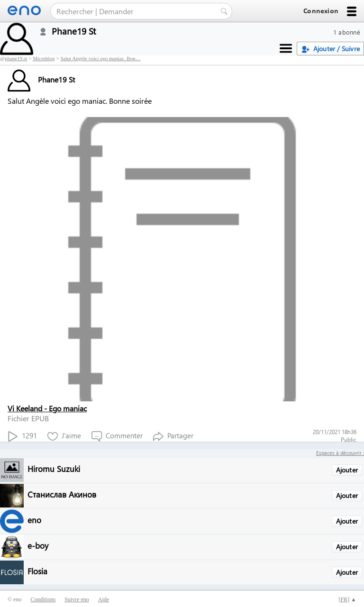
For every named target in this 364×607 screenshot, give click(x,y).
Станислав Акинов (62, 494)
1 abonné (347, 32)
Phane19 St (41, 79)
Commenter (117, 436)
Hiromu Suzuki (54, 468)
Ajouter (347, 470)
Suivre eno (77, 599)
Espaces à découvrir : (340, 453)
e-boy (38, 545)
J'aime (64, 436)
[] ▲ (347, 599)
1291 (22, 436)
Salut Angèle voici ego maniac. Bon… (100, 58)
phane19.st (16, 58)
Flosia (37, 571)
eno (34, 520)
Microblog (44, 58)
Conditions (43, 599)
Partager (173, 436)
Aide (104, 599)
